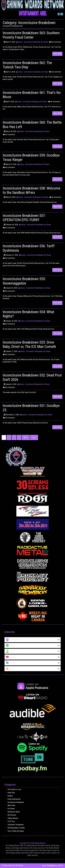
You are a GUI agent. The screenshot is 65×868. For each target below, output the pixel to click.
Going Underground (14, 799)
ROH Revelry (12, 815)
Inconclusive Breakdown (32, 42)
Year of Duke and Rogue (16, 831)
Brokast (10, 796)
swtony (20, 42)
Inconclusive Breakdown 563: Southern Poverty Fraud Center (26, 35)
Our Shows (44, 42)
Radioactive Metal (14, 812)
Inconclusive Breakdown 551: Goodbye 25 (25, 408)
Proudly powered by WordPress (12, 865)
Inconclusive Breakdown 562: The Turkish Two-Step (29, 65)
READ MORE (57, 54)
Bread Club (11, 793)
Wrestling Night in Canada (16, 828)
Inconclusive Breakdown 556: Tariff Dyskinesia (30, 248)
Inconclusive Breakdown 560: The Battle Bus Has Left (29, 124)
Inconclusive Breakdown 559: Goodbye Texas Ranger (25, 157)
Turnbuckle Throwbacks (16, 825)
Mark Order (11, 805)
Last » (34, 437)
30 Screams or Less (14, 789)
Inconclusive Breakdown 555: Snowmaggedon (25, 281)
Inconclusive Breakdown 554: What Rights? (30, 314)
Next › (26, 437)
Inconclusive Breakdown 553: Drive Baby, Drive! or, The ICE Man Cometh (31, 344)
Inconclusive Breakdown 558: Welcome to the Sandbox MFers (27, 190)
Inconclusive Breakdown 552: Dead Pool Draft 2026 (30, 377)
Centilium (51, 866)
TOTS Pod (11, 821)
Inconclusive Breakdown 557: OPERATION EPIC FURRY (25, 218)
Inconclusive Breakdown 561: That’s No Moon (30, 95)
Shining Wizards (13, 818)
